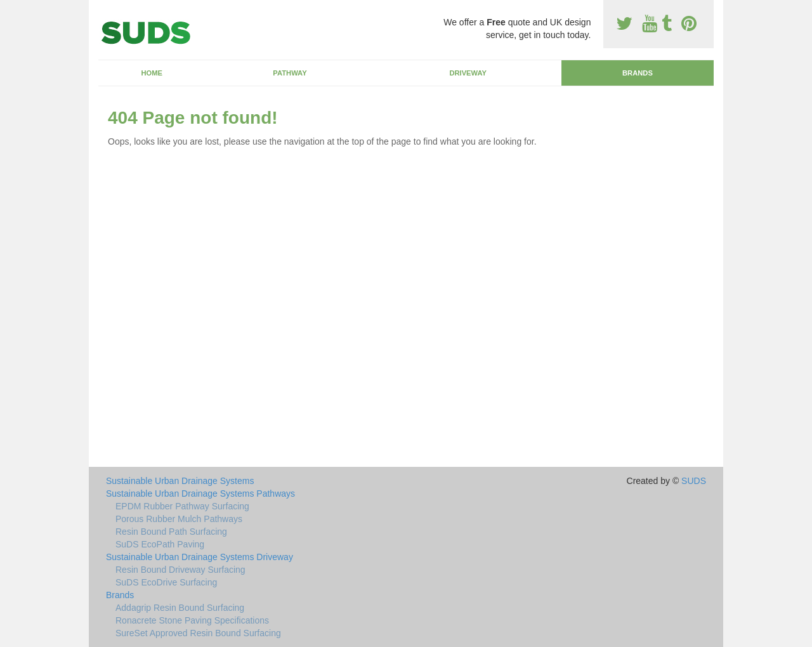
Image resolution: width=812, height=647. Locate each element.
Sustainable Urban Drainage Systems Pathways (200, 493)
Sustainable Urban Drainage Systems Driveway (200, 557)
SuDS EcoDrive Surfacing (166, 582)
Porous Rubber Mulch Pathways (179, 519)
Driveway (468, 73)
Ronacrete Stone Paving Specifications (192, 620)
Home (152, 73)
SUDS (694, 481)
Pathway (290, 73)
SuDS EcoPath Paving (160, 544)
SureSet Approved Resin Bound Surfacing (198, 633)
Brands (638, 73)
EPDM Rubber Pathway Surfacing (182, 506)
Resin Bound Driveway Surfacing (180, 570)
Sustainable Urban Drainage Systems (180, 481)
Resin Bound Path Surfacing (171, 532)
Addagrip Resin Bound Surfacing (180, 608)
